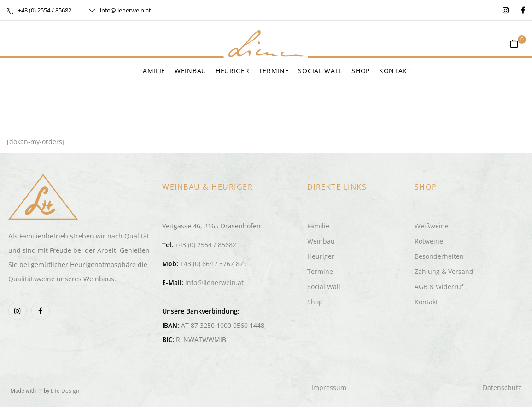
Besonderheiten (439, 256)
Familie (318, 226)
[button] (517, 44)
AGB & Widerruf (439, 287)
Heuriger (321, 256)
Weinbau (321, 241)
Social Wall (324, 287)
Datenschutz (502, 387)
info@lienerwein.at (126, 10)
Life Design (65, 391)
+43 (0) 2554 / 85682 (45, 10)
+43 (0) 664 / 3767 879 (213, 264)
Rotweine (429, 241)
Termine (320, 271)
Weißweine (432, 226)
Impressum (329, 387)
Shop (315, 302)
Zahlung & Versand (444, 271)
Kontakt (426, 302)
